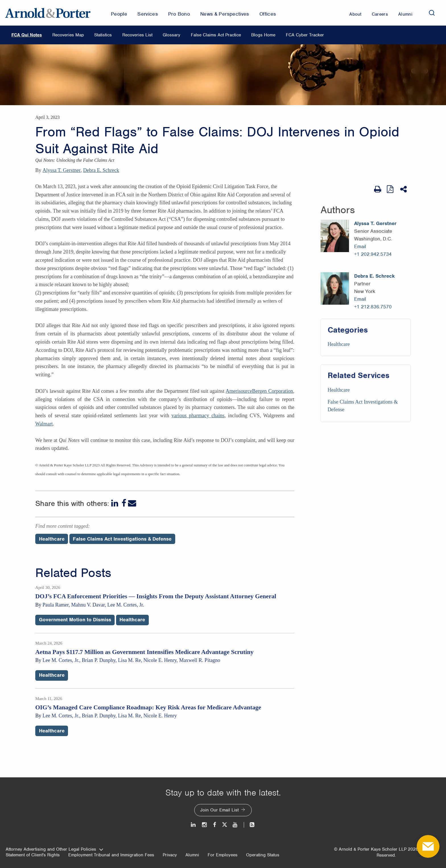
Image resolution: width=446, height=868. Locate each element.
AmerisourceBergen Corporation (259, 391)
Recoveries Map (68, 35)
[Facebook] (124, 503)
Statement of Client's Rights (33, 855)
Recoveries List (137, 35)
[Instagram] (205, 825)
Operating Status (263, 855)
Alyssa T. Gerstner (62, 170)
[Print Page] (378, 189)
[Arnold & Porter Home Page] (48, 13)
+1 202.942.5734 (373, 254)
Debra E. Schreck (101, 170)
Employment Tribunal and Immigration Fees (111, 855)
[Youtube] (235, 825)
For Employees (223, 855)
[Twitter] (224, 825)
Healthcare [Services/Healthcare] (339, 390)
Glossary (172, 35)
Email (360, 246)
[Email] (132, 503)
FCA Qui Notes (27, 35)
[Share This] (404, 189)
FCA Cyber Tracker (305, 35)
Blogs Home (263, 35)
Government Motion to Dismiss (75, 620)
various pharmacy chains (198, 416)
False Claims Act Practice (216, 35)
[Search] (432, 13)
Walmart (44, 424)
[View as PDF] (391, 189)
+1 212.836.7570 (373, 307)
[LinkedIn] (115, 503)
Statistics (103, 35)
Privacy (170, 855)
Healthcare (339, 344)
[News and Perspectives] (250, 825)
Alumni (192, 855)
